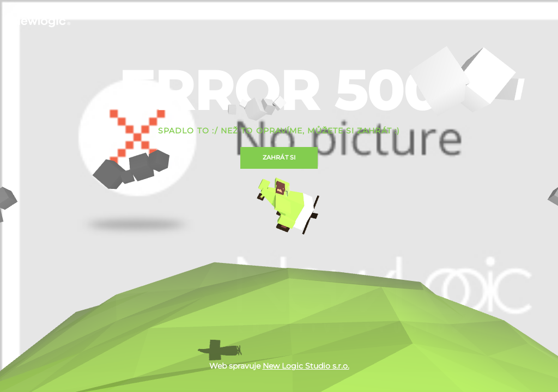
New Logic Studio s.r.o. (306, 366)
